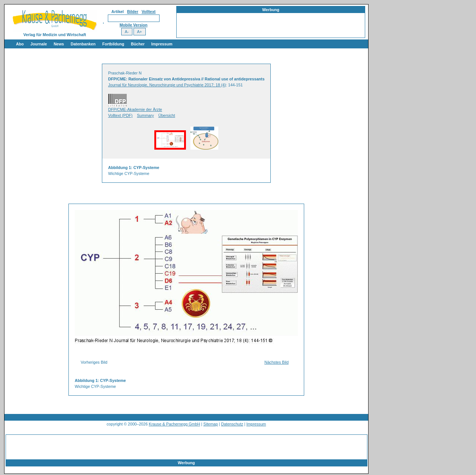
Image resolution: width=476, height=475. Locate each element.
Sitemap (211, 424)
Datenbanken (83, 44)
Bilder (133, 12)
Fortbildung (113, 44)
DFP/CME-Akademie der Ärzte (135, 109)
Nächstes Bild (276, 362)
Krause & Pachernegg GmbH (174, 424)
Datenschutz (232, 424)
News (59, 44)
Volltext (149, 12)
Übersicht (167, 115)
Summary (145, 115)
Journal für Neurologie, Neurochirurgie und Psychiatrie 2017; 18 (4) (167, 85)
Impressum (162, 44)
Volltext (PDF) (120, 115)
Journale (39, 44)
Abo (20, 44)
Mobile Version (133, 25)
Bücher (138, 44)
